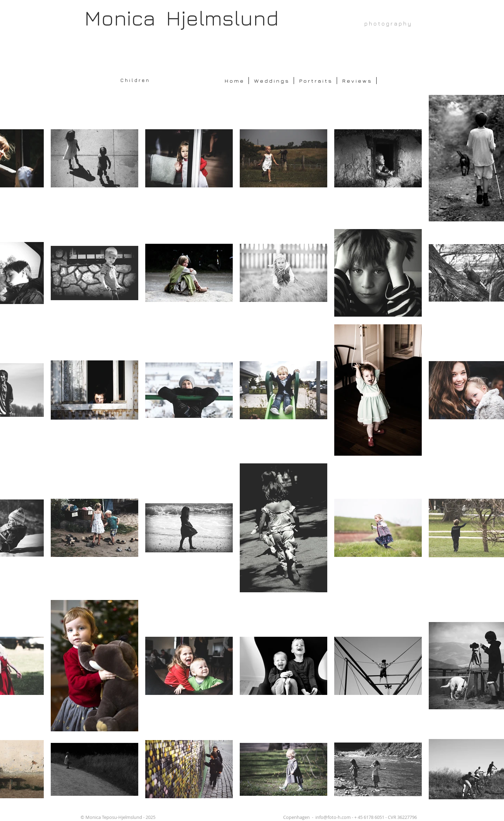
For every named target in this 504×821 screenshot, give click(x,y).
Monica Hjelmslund (181, 18)
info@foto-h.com (333, 817)
